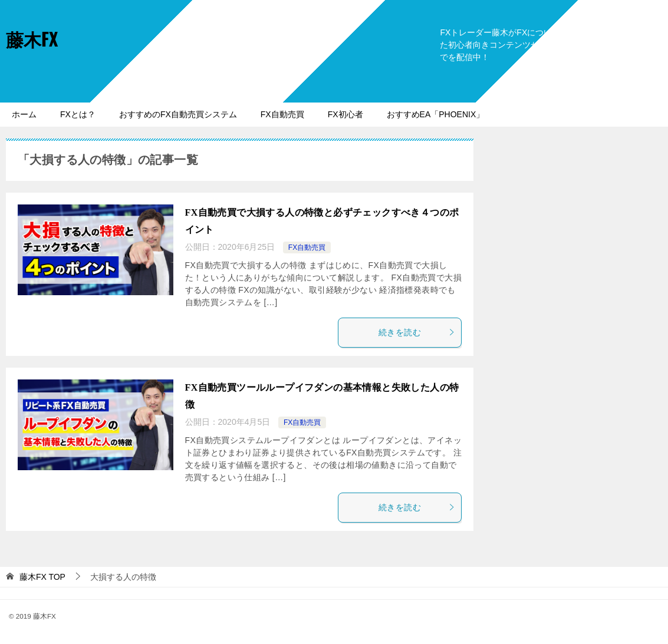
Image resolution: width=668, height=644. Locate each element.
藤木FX (32, 39)
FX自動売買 (282, 114)
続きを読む (417, 332)
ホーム (24, 114)
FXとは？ (78, 114)
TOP (42, 577)
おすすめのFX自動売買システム (178, 114)
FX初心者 (345, 114)
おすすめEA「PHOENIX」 (436, 114)
